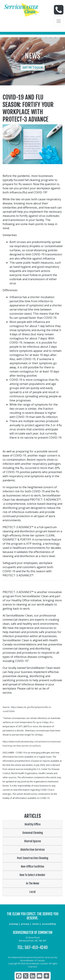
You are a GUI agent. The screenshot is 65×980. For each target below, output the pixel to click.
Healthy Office (33, 824)
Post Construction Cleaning (33, 858)
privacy (25, 924)
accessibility (49, 924)
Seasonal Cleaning (33, 833)
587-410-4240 (36, 947)
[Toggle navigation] (59, 21)
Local (32, 892)
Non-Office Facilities (33, 867)
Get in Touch (33, 68)
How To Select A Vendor (32, 875)
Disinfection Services (33, 850)
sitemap (14, 924)
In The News (33, 883)
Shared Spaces (32, 841)
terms (36, 924)
